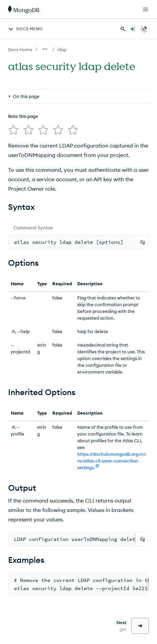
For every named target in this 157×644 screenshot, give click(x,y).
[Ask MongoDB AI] (133, 29)
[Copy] (142, 242)
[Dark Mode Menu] (144, 29)
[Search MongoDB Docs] (123, 29)
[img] (14, 130)
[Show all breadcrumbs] (45, 49)
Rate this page (23, 116)
